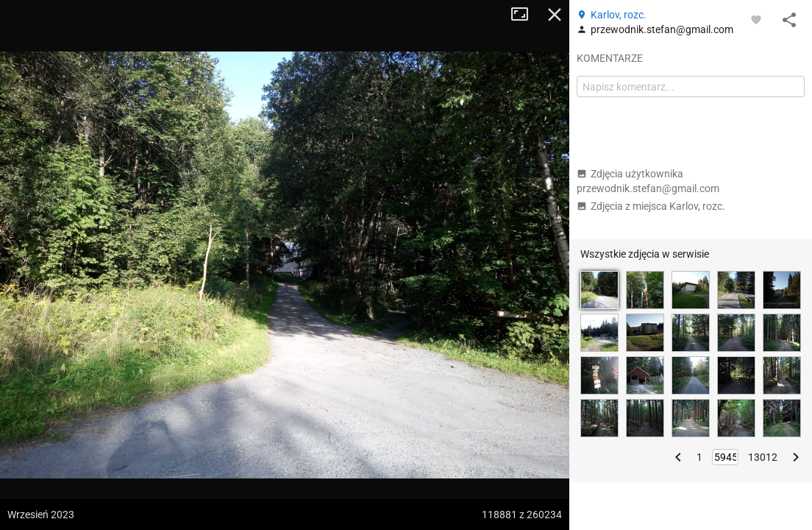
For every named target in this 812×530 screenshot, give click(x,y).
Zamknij (555, 15)
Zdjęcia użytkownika (648, 181)
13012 (763, 457)
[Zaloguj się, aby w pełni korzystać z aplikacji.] (756, 19)
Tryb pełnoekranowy (525, 15)
